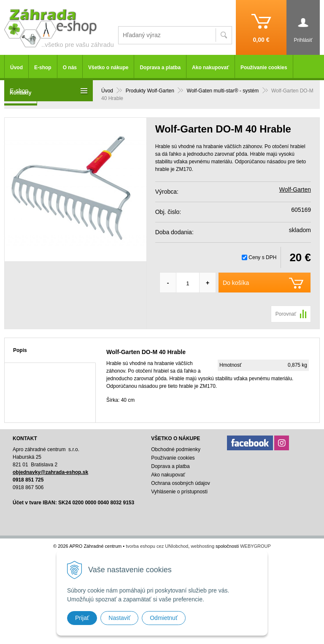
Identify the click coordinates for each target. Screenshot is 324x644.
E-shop (43, 68)
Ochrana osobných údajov (180, 483)
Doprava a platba (160, 68)
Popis (20, 350)
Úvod (16, 68)
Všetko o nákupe (108, 68)
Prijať (82, 618)
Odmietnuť (164, 618)
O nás (70, 68)
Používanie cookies (264, 68)
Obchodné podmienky (176, 449)
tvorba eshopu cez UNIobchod (157, 546)
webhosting (202, 546)
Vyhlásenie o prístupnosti (179, 492)
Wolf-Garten (295, 189)
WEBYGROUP (255, 546)
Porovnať (286, 314)
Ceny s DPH (262, 257)
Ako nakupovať (211, 68)
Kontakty (20, 93)
